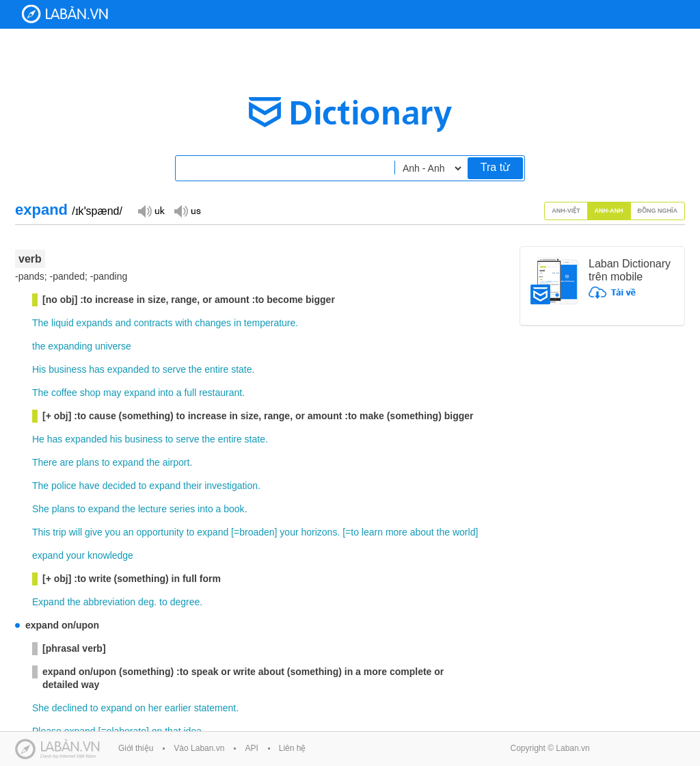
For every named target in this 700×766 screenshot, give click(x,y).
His (39, 369)
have (90, 486)
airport (176, 462)
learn (372, 532)
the (39, 346)
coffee (64, 393)
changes (213, 323)
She (41, 509)
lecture (152, 509)
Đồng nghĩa (658, 211)
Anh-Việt (566, 211)
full (190, 393)
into (166, 393)
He (38, 439)
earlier (178, 708)
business (67, 369)
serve (174, 369)
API (251, 748)
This (41, 532)
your (289, 532)
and (123, 323)
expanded (129, 369)
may (112, 393)
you (113, 532)
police (64, 486)
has (97, 369)
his (116, 439)
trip (59, 532)
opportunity (160, 532)
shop (90, 393)
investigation (231, 486)
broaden (257, 532)
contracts (153, 323)
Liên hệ (293, 748)
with (184, 323)
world (464, 532)
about (422, 532)
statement (215, 708)
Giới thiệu (136, 748)
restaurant (220, 393)
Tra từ (495, 167)
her (155, 708)
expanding (70, 346)
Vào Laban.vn (199, 748)
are (66, 462)
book (234, 509)
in (238, 323)
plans (88, 462)
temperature (270, 323)
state (241, 369)
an (129, 532)
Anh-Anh (609, 211)
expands (95, 323)
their (192, 486)
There (45, 462)
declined (70, 708)
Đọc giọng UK (151, 210)
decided (119, 486)
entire (216, 369)
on (140, 708)
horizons (319, 532)
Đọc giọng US (187, 210)
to (156, 369)
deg (146, 602)
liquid (63, 323)
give (94, 532)
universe (113, 346)
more (396, 532)
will (76, 532)
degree (185, 602)
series (182, 509)
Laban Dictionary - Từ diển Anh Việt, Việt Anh (65, 14)
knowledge (110, 555)
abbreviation (109, 602)
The (40, 323)
